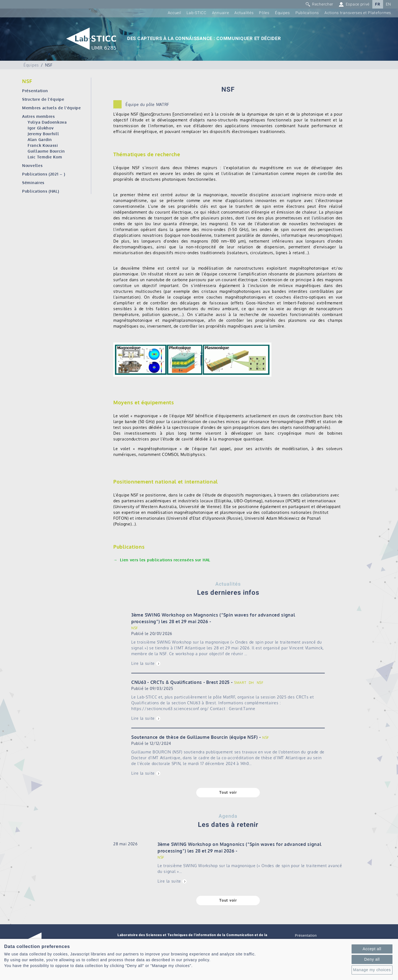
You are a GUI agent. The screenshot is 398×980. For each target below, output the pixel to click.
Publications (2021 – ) (44, 174)
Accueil (175, 13)
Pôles (264, 13)
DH (251, 683)
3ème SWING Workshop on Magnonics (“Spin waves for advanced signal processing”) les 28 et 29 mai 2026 (213, 618)
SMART (240, 683)
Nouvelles (32, 165)
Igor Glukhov (41, 128)
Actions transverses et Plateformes (358, 13)
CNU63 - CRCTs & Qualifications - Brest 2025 (180, 682)
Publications (307, 13)
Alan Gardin (40, 140)
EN (388, 4)
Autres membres (39, 116)
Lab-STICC (196, 13)
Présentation (35, 91)
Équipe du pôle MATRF (147, 104)
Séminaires (33, 183)
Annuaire (221, 13)
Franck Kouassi (43, 145)
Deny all (372, 959)
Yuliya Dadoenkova (47, 122)
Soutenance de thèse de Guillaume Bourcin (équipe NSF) (195, 737)
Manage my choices (372, 970)
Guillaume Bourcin (46, 151)
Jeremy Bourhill (43, 134)
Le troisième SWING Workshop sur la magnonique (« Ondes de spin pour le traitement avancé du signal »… (250, 869)
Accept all (372, 949)
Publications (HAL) (41, 191)
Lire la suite (143, 663)
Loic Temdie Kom (45, 157)
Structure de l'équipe (43, 99)
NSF (135, 628)
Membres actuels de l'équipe (52, 108)
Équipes (282, 13)
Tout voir (228, 792)
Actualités (244, 13)
